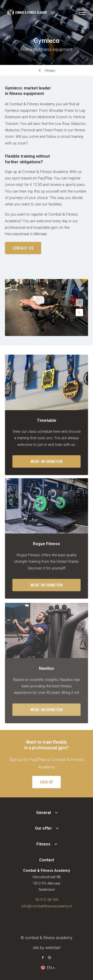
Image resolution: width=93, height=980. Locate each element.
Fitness (50, 70)
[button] (79, 303)
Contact (47, 860)
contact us (23, 248)
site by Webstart (47, 948)
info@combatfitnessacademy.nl (47, 906)
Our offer (43, 828)
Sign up (46, 782)
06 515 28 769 (47, 900)
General (44, 813)
